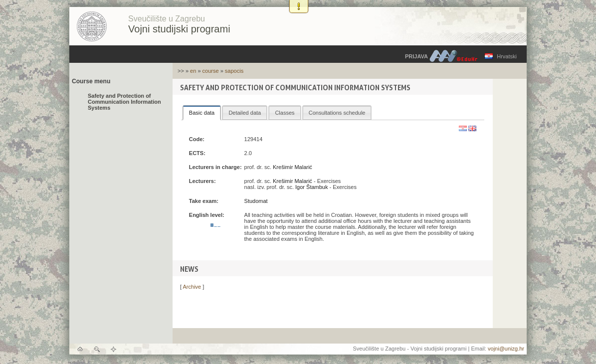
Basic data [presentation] (202, 113)
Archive (192, 287)
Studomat (256, 201)
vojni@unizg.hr (506, 349)
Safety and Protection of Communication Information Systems (124, 102)
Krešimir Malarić (293, 167)
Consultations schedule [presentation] (337, 113)
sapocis (234, 71)
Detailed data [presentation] (245, 113)
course (211, 71)
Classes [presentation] (285, 113)
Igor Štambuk (311, 187)
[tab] (202, 113)
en (193, 71)
